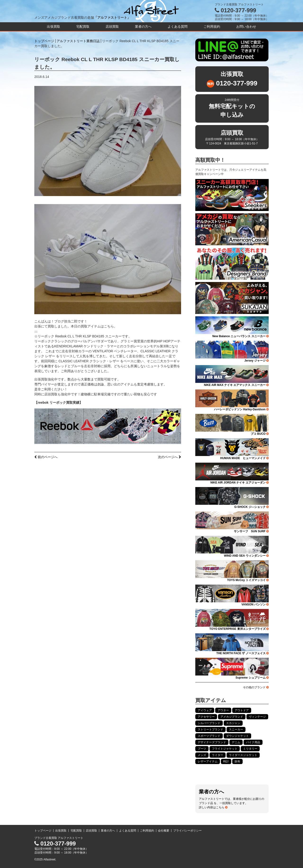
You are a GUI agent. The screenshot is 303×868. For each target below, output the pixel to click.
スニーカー (236, 729)
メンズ (202, 755)
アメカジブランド (232, 717)
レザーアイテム (208, 761)
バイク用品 (253, 742)
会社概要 (164, 831)
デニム (236, 742)
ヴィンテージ (257, 717)
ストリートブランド (210, 729)
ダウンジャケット (237, 736)
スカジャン (233, 723)
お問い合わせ (246, 27)
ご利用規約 (212, 27)
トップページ (44, 41)
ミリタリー (250, 749)
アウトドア (242, 710)
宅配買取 (83, 27)
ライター (218, 755)
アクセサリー (206, 717)
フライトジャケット (225, 749)
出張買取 (53, 27)
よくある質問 (178, 27)
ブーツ (202, 749)
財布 (237, 761)
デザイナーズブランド (212, 742)
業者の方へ (143, 27)
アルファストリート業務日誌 (78, 41)
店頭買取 (112, 27)
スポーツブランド (209, 736)
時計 (226, 761)
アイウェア (205, 710)
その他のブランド (256, 687)
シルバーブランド (209, 723)
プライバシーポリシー (187, 831)
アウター (223, 710)
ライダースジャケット (243, 755)
